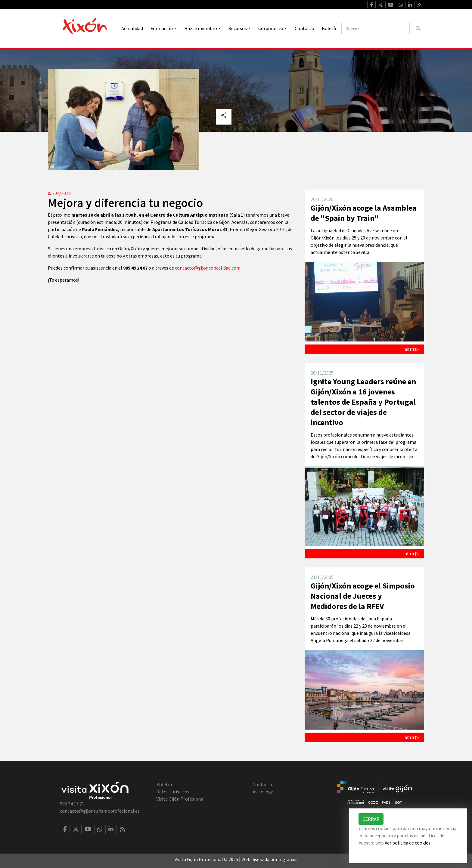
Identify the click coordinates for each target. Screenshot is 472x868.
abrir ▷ (412, 349)
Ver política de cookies (408, 843)
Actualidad (132, 28)
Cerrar (371, 819)
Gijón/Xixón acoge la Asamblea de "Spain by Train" (364, 213)
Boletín (330, 28)
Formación (162, 28)
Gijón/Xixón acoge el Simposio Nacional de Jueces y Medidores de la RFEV (363, 596)
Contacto (304, 28)
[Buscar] (376, 29)
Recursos (238, 28)
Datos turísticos (173, 792)
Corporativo (271, 28)
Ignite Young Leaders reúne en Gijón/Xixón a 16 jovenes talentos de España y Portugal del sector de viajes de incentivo (363, 402)
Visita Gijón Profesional (180, 799)
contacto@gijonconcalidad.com (208, 268)
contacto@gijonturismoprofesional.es (100, 811)
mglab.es (288, 859)
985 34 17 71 (72, 804)
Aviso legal (264, 792)
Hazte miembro (201, 28)
